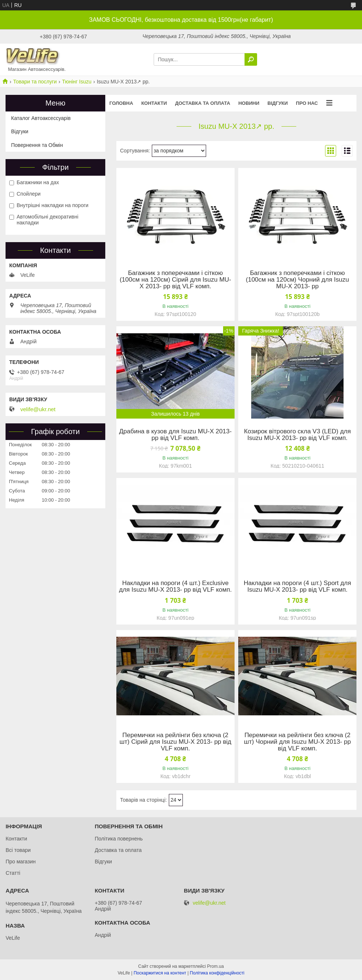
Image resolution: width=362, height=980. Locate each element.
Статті (13, 873)
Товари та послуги (35, 82)
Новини (249, 103)
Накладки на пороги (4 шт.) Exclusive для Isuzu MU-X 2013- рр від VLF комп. (175, 587)
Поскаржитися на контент (160, 973)
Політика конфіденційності (217, 973)
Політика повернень (119, 839)
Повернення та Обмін (37, 145)
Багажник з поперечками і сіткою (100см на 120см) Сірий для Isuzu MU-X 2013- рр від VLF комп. (175, 280)
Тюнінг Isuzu (77, 82)
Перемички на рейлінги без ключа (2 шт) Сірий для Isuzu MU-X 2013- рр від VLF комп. (175, 742)
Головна (121, 103)
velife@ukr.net (38, 409)
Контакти (154, 103)
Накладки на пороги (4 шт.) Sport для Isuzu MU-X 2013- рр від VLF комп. (298, 587)
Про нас (307, 103)
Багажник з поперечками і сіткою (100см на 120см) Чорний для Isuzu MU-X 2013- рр (298, 280)
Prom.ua (216, 966)
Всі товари (18, 850)
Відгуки (278, 103)
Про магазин (21, 862)
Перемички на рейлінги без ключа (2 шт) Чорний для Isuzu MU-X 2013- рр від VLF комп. (297, 742)
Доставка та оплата (203, 103)
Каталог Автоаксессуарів (41, 118)
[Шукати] (251, 59)
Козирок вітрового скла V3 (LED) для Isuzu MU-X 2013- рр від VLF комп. (298, 435)
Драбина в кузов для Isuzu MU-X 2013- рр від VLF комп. (176, 435)
